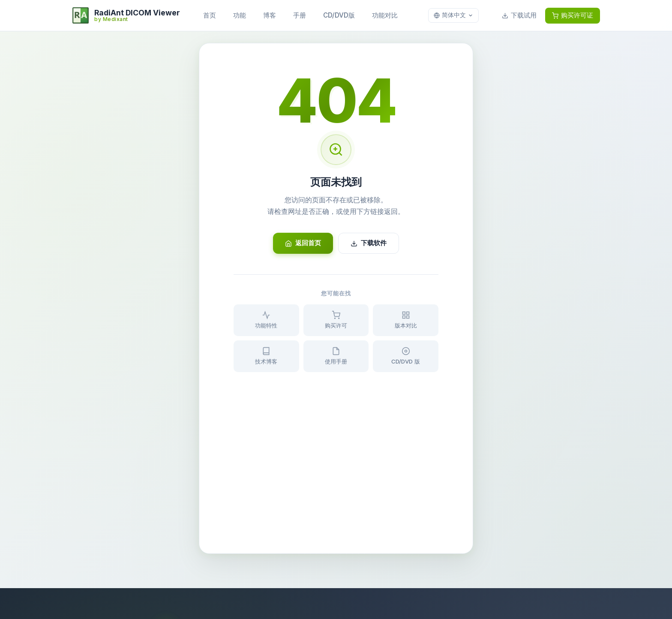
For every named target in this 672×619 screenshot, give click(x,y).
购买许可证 (573, 15)
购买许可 (336, 320)
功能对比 (385, 15)
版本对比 (406, 320)
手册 (300, 15)
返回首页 (303, 243)
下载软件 (369, 243)
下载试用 (519, 15)
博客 (270, 15)
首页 (210, 15)
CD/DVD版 (339, 15)
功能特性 (266, 320)
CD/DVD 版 (406, 356)
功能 (240, 15)
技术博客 (266, 356)
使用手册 (336, 356)
